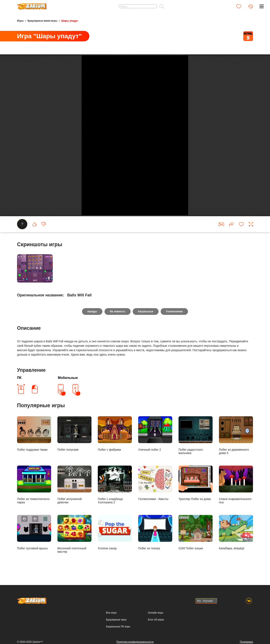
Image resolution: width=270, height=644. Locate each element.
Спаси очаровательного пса (236, 552)
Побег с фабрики (115, 501)
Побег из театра (155, 599)
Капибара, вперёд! (236, 599)
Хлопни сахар (115, 599)
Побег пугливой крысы (34, 599)
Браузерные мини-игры (42, 21)
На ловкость (118, 378)
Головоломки (175, 378)
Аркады (92, 378)
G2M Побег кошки (196, 599)
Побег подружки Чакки (34, 501)
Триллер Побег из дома (196, 550)
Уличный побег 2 (155, 501)
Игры (20, 21)
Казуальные (146, 378)
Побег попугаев (74, 501)
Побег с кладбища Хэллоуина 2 (115, 552)
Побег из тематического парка (34, 552)
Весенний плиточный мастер (74, 601)
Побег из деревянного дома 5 (236, 502)
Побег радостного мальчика (196, 502)
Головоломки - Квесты (155, 550)
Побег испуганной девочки (74, 552)
